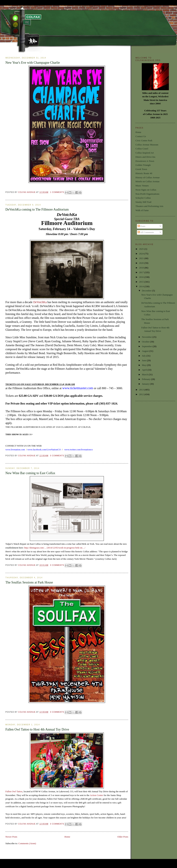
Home (67, 837)
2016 (142, 277)
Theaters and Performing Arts (149, 206)
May (144, 365)
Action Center (97, 795)
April (145, 370)
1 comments (57, 192)
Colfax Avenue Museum (147, 145)
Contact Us (141, 136)
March (145, 374)
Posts (142, 226)
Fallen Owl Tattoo (14, 791)
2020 (142, 263)
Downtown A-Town (145, 161)
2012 (142, 394)
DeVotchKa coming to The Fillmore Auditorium (37, 209)
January (146, 384)
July (144, 356)
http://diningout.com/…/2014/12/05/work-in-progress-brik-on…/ (55, 548)
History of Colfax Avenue (148, 177)
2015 (142, 282)
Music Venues (142, 186)
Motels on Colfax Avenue (147, 181)
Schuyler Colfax (143, 198)
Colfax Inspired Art (145, 153)
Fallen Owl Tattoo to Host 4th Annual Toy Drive (37, 729)
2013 (142, 390)
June (144, 360)
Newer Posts (11, 837)
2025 (142, 249)
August (146, 351)
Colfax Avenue (27, 192)
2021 (142, 258)
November (147, 337)
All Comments (146, 232)
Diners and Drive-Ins (145, 157)
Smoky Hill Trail (143, 202)
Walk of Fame (142, 210)
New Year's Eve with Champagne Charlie (33, 63)
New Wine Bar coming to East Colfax (30, 473)
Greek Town (141, 169)
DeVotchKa (40, 302)
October (146, 342)
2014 (142, 286)
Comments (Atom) (27, 843)
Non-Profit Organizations (147, 194)
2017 (142, 272)
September (147, 346)
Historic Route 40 (144, 173)
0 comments (57, 456)
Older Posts (123, 837)
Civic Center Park (144, 140)
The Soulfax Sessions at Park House (29, 582)
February (146, 379)
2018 (142, 268)
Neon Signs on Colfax (146, 190)
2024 (142, 254)
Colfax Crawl (142, 149)
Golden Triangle (143, 165)
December (147, 291)
